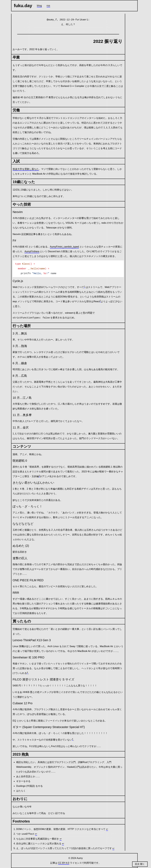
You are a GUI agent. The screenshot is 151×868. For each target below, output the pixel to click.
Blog (39, 6)
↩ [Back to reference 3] (61, 839)
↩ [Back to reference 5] (113, 848)
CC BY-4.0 (64, 863)
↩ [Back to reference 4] (63, 844)
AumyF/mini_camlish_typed (64, 247)
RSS (48, 6)
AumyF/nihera (32, 251)
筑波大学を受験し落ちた (26, 169)
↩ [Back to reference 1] (107, 829)
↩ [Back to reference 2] (36, 834)
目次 (137, 864)
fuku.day (23, 6)
